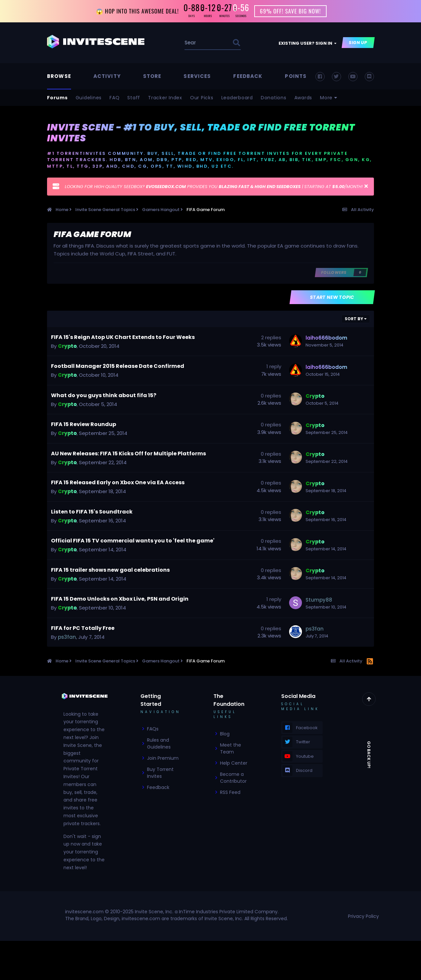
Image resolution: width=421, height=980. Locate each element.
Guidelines (89, 98)
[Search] (191, 44)
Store (152, 77)
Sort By (356, 319)
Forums (57, 98)
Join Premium (163, 759)
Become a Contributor (233, 778)
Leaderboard (237, 98)
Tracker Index (165, 98)
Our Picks (202, 98)
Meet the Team (231, 749)
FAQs (153, 729)
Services (197, 77)
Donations (274, 98)
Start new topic (332, 298)
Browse (59, 77)
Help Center (234, 764)
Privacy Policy (363, 917)
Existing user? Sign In (308, 44)
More (329, 98)
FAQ (114, 98)
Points (296, 77)
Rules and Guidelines (159, 744)
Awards (303, 98)
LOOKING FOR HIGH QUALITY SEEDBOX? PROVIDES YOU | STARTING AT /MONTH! (214, 187)
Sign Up (358, 44)
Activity (107, 77)
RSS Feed (230, 793)
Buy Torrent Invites (160, 773)
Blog (225, 734)
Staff (134, 98)
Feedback (248, 77)
